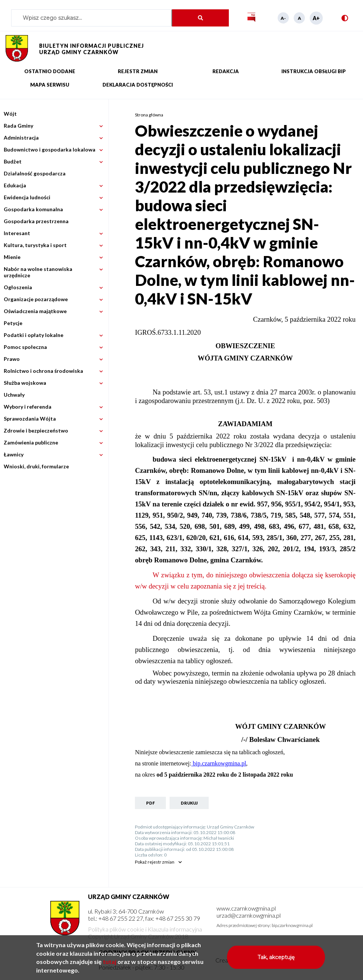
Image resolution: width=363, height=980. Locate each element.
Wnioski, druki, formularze (36, 466)
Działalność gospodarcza (35, 173)
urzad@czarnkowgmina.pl (249, 915)
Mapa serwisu (50, 85)
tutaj (110, 966)
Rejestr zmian (138, 71)
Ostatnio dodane (50, 71)
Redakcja (226, 71)
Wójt (10, 114)
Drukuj (189, 803)
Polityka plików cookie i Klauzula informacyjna (145, 929)
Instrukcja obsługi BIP (314, 71)
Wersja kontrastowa (342, 18)
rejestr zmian (155, 862)
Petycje (13, 323)
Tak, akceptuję (276, 961)
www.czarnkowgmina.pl (246, 908)
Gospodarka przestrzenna (36, 221)
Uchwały (14, 395)
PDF (150, 803)
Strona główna (149, 115)
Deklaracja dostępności (138, 85)
